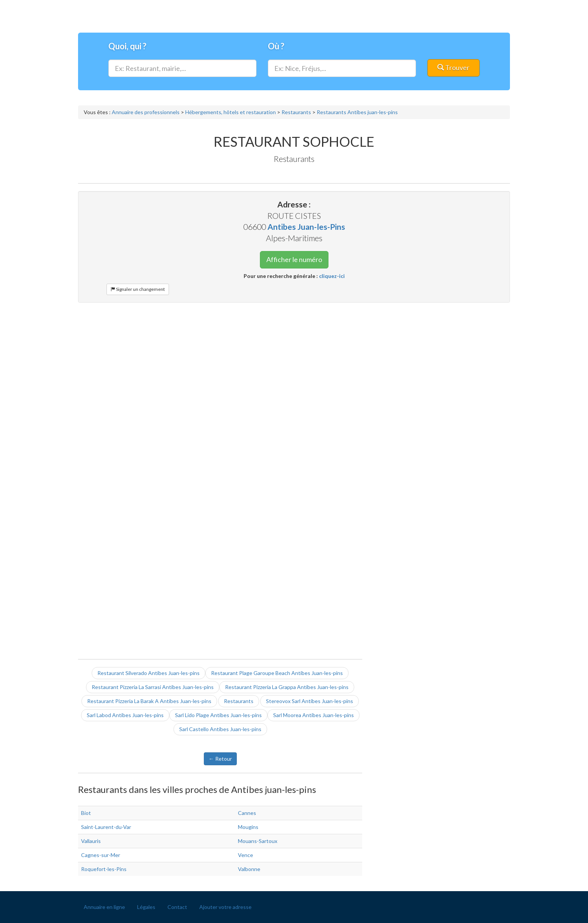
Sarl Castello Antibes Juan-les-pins (220, 729)
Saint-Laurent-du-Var (106, 827)
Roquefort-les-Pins (104, 869)
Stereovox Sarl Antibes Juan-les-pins (310, 701)
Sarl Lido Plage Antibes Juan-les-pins (218, 715)
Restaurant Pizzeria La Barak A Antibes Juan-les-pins (149, 701)
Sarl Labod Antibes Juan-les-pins (125, 715)
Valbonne (249, 869)
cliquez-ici (332, 276)
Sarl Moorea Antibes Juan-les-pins (314, 715)
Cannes (247, 813)
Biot (86, 813)
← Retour (220, 759)
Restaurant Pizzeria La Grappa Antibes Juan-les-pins (287, 687)
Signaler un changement (138, 289)
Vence (246, 855)
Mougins (248, 827)
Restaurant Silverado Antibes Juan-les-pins (149, 673)
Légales (146, 907)
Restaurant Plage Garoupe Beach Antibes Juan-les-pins (277, 673)
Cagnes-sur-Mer (101, 855)
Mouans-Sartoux (258, 841)
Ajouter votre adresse (225, 907)
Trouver (453, 67)
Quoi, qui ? (127, 46)
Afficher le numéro (294, 259)
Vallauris (91, 841)
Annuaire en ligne (104, 907)
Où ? (276, 46)
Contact (177, 907)
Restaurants (239, 701)
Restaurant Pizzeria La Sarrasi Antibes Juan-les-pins (153, 687)
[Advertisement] (294, 363)
